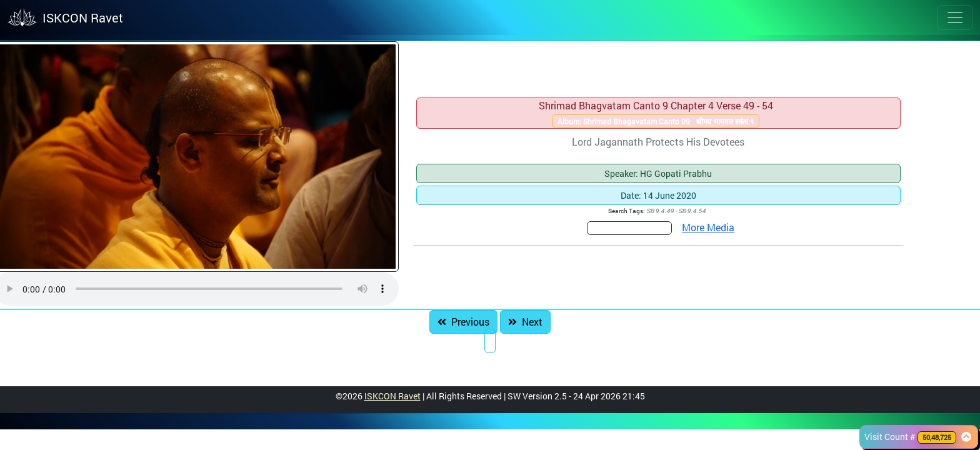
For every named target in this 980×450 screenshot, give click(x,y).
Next (525, 322)
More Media (708, 227)
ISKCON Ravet (392, 396)
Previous (463, 322)
